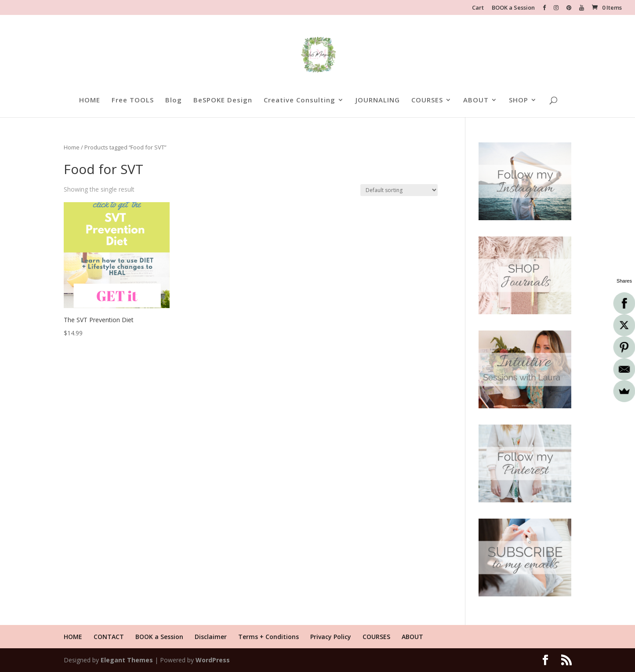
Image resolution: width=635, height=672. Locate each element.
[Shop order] (399, 190)
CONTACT (109, 637)
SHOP (519, 100)
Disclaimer (211, 637)
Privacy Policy (331, 637)
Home (72, 147)
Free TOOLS (133, 100)
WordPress (213, 660)
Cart (478, 8)
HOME (90, 100)
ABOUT (476, 100)
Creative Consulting (299, 100)
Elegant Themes (127, 660)
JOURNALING (378, 100)
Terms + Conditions (269, 637)
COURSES (427, 100)
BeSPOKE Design (223, 100)
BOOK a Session (513, 8)
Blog (174, 100)
